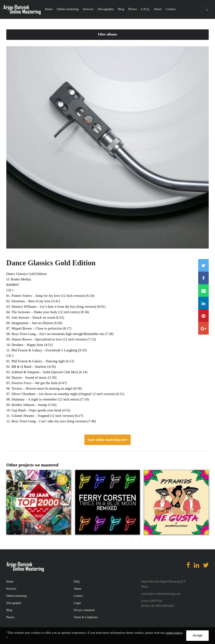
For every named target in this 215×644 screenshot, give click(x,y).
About (158, 9)
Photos (133, 9)
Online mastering (68, 9)
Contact (171, 9)
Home (49, 9)
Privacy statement (84, 610)
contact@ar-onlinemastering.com (161, 594)
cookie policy (174, 633)
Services (88, 9)
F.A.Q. (145, 9)
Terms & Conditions (86, 617)
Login (77, 603)
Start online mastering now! (108, 440)
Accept (197, 635)
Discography (106, 9)
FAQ (77, 582)
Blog (121, 9)
